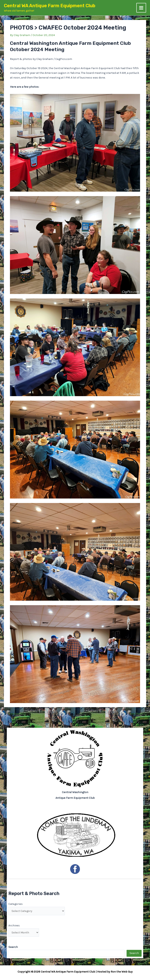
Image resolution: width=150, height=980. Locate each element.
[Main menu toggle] (141, 8)
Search (134, 953)
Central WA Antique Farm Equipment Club (50, 6)
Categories (16, 904)
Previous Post (15, 714)
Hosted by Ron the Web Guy (115, 972)
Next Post (138, 714)
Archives (14, 925)
